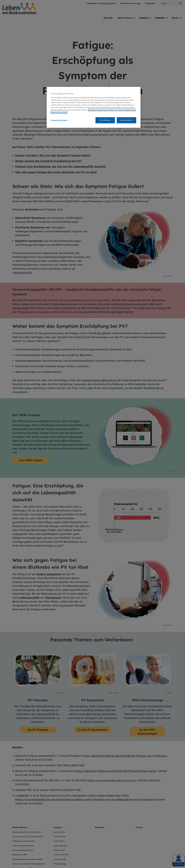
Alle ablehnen (105, 120)
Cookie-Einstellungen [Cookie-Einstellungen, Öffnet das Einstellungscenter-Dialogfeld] (59, 120)
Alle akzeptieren (126, 120)
